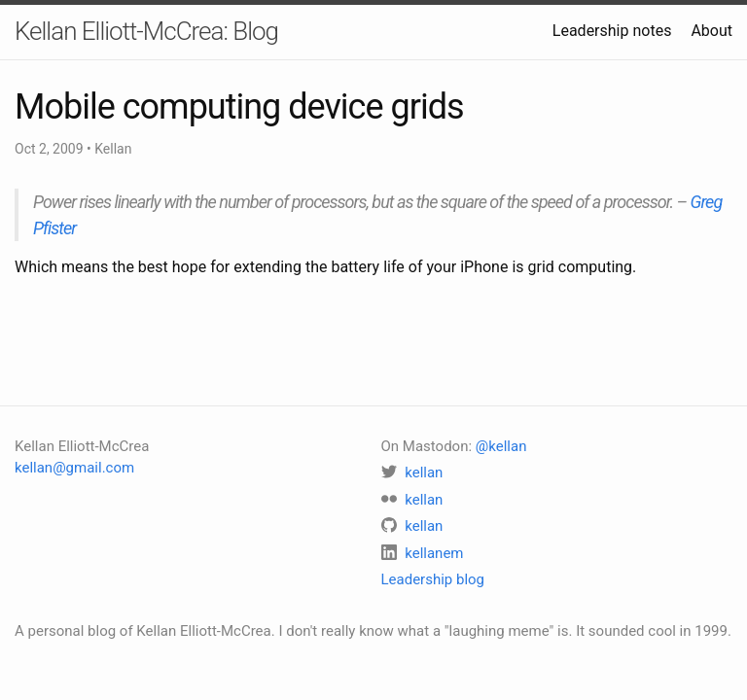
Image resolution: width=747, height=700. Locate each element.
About (711, 31)
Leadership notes (612, 31)
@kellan (501, 446)
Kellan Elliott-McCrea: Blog (146, 31)
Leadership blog (433, 579)
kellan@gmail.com (74, 468)
